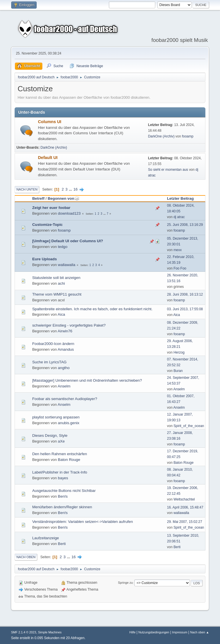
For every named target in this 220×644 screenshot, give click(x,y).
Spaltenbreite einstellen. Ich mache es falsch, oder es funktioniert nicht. (92, 309)
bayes (63, 478)
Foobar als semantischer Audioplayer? (65, 399)
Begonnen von (63, 198)
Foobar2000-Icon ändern (53, 344)
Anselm (64, 386)
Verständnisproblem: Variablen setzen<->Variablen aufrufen (82, 522)
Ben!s (63, 496)
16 (75, 189)
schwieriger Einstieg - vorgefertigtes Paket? (69, 325)
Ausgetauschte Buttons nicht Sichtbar (64, 491)
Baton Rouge (69, 460)
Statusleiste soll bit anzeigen (56, 278)
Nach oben (26, 557)
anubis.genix (69, 423)
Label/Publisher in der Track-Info (60, 472)
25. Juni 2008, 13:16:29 (185, 225)
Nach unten (27, 189)
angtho (64, 368)
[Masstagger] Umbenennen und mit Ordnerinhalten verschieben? (87, 380)
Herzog (179, 352)
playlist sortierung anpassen (56, 417)
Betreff (38, 198)
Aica (61, 314)
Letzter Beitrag (180, 198)
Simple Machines (50, 632)
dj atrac (179, 217)
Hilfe (133, 632)
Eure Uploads (44, 259)
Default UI (48, 158)
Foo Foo (180, 268)
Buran (178, 371)
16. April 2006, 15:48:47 (185, 507)
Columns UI (49, 122)
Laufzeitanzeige (45, 538)
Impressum (180, 632)
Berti (62, 544)
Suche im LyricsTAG (49, 362)
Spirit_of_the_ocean (189, 426)
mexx (178, 250)
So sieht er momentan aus (168, 170)
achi (61, 283)
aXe (61, 441)
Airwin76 (65, 331)
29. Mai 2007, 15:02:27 (185, 522)
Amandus (66, 349)
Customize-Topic (47, 225)
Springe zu (125, 583)
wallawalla (67, 265)
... (71, 189)
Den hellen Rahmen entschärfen (59, 454)
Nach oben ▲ (200, 632)
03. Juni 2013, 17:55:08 (185, 309)
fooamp (188, 136)
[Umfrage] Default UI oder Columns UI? (67, 241)
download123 (69, 213)
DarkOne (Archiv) (161, 136)
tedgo (63, 247)
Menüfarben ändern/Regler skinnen (62, 507)
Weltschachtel (184, 499)
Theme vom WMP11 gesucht (57, 294)
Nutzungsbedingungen (154, 632)
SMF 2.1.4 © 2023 (23, 632)
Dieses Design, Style (50, 436)
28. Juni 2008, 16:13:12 (185, 294)
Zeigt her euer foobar (51, 208)
